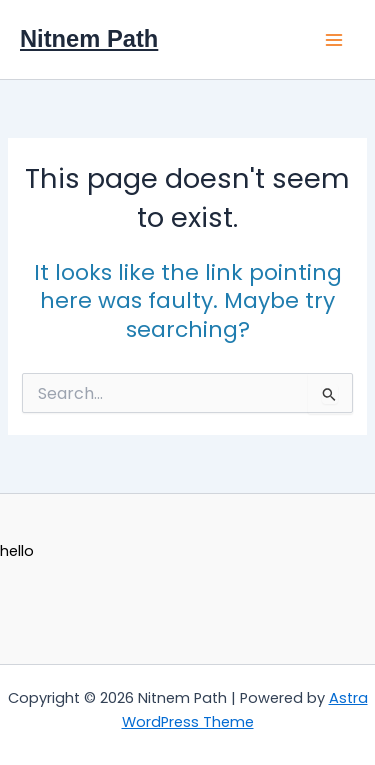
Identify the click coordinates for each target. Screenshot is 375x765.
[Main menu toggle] (334, 40)
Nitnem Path (89, 39)
